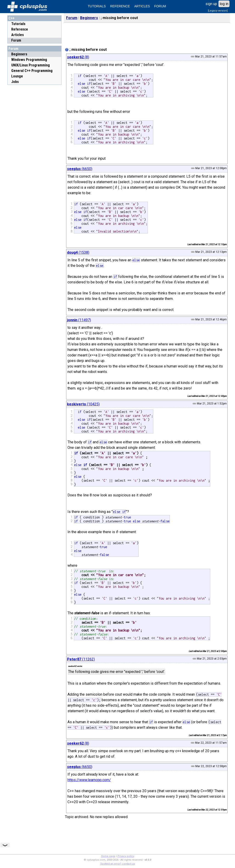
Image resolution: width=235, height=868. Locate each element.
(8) (78, 57)
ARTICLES (142, 6)
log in (224, 4)
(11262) (81, 659)
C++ (11, 18)
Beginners (89, 18)
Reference (20, 29)
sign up (211, 4)
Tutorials (18, 24)
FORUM (160, 6)
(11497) (79, 320)
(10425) (83, 404)
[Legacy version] (218, 11)
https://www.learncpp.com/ (89, 780)
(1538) (78, 252)
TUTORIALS (97, 6)
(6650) (80, 169)
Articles (18, 35)
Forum (16, 40)
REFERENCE (120, 6)
